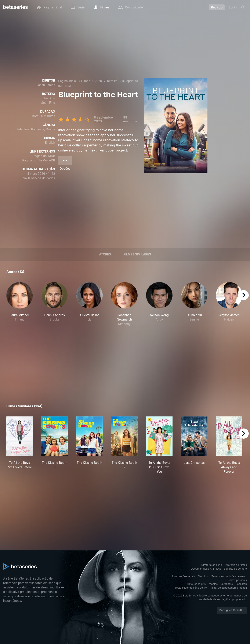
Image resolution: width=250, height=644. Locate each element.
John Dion (48, 98)
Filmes (86, 81)
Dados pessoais (237, 580)
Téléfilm (112, 81)
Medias (213, 584)
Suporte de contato (235, 569)
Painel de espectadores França (228, 588)
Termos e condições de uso (228, 576)
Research (241, 584)
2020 (98, 81)
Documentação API (202, 569)
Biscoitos (203, 576)
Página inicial (67, 81)
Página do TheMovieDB (39, 160)
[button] (20, 304)
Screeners (227, 584)
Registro (217, 7)
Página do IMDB (44, 156)
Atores (105, 254)
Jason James (46, 85)
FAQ (219, 569)
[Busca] (243, 7)
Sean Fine (48, 103)
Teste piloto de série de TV (191, 588)
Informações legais (184, 576)
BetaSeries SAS (197, 584)
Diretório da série (212, 565)
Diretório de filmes (236, 565)
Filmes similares (137, 254)
